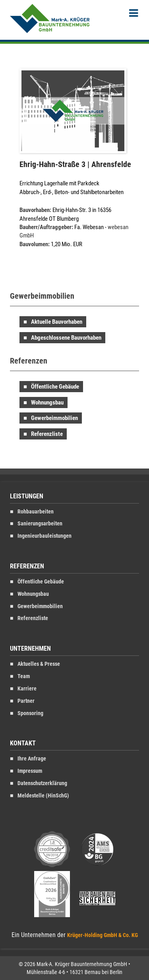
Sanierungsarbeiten (40, 524)
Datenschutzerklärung (42, 783)
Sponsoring (30, 713)
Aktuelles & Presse (39, 664)
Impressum (30, 771)
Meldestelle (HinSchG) (43, 796)
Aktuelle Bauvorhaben (57, 322)
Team (24, 676)
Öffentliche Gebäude (55, 387)
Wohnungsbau (47, 402)
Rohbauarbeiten (36, 512)
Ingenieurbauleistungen (45, 536)
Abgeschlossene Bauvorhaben (66, 338)
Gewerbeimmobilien (54, 418)
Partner (26, 701)
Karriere (27, 689)
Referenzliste (47, 434)
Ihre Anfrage (32, 759)
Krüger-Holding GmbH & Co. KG (103, 935)
